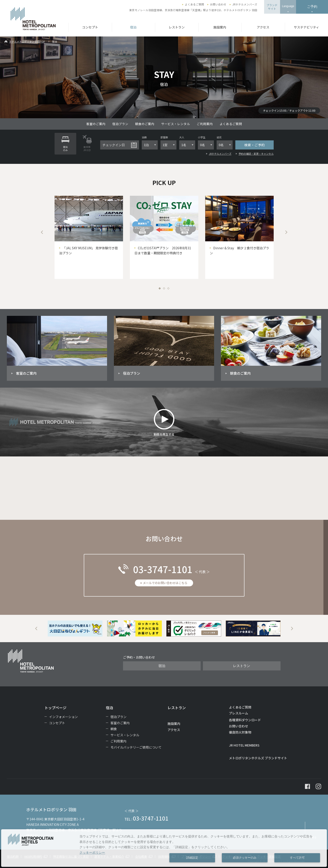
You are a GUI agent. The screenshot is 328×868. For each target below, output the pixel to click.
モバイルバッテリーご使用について (136, 747)
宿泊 (133, 27)
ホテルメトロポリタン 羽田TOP (27, 41)
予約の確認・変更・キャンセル (256, 154)
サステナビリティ (306, 27)
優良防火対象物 (240, 732)
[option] (89, 237)
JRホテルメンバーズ (245, 4)
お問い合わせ (218, 4)
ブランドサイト (272, 7)
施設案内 (220, 27)
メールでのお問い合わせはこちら (165, 583)
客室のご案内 (96, 124)
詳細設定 (192, 858)
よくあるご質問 (194, 4)
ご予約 (312, 6)
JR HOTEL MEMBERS (244, 745)
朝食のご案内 (145, 124)
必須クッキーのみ (245, 858)
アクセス (263, 27)
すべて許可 (297, 858)
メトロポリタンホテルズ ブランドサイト (258, 758)
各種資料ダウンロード (245, 720)
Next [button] (286, 232)
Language (288, 6)
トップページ (55, 708)
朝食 (114, 729)
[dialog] (164, 848)
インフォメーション (63, 717)
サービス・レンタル (176, 124)
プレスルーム (239, 713)
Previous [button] (42, 232)
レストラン (177, 27)
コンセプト (90, 27)
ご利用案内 (205, 124)
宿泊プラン (120, 124)
